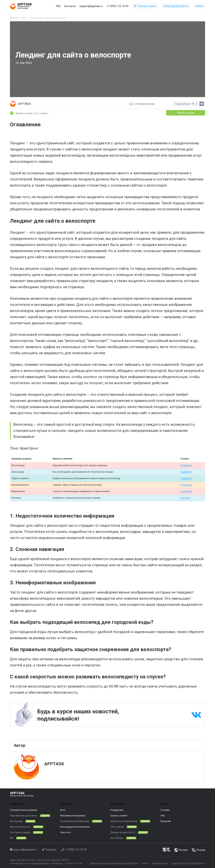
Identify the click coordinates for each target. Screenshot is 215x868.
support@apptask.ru (91, 6)
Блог (63, 810)
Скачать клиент (145, 6)
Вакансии (166, 821)
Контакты (70, 6)
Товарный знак (160, 863)
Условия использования (24, 810)
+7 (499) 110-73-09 (117, 6)
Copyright (176, 863)
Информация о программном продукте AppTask (113, 863)
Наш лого (65, 832)
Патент (145, 863)
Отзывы (165, 810)
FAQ (58, 6)
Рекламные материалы (73, 815)
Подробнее (186, 465)
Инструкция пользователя (75, 827)
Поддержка (117, 810)
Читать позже (186, 113)
